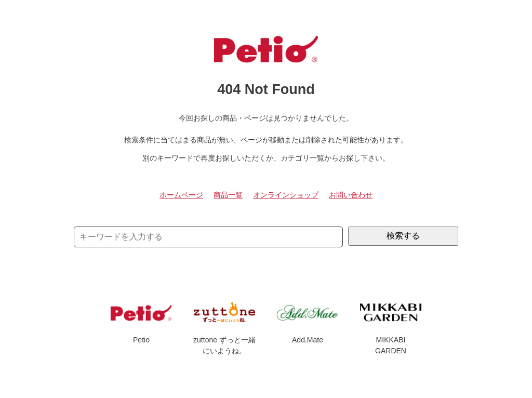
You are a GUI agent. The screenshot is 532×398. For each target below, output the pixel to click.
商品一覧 (228, 195)
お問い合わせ (351, 195)
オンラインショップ (286, 195)
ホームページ (181, 195)
